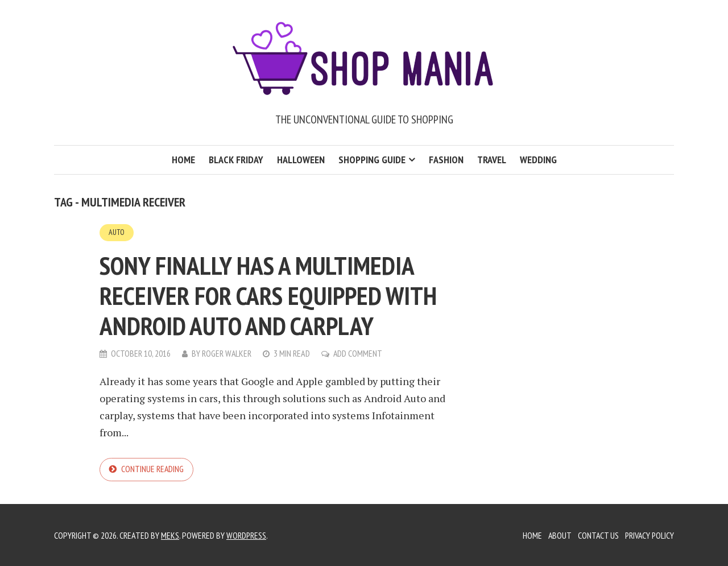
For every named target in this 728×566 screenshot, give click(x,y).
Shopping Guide (372, 160)
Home (183, 160)
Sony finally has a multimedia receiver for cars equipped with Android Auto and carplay (280, 294)
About (557, 535)
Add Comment (359, 353)
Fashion (446, 160)
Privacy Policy (649, 535)
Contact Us (596, 535)
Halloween (301, 160)
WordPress (247, 535)
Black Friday (236, 160)
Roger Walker (227, 353)
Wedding (538, 160)
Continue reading (153, 469)
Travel (492, 160)
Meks (170, 535)
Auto (117, 232)
